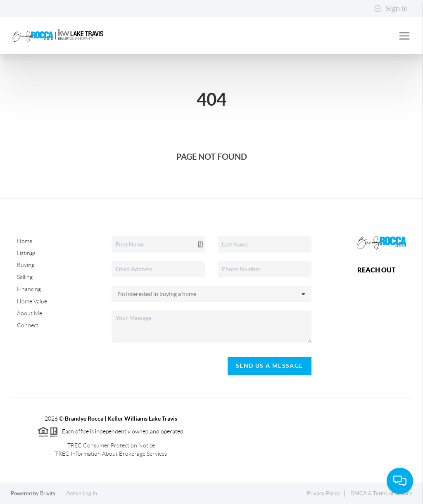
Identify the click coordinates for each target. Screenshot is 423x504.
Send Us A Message (270, 366)
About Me (30, 313)
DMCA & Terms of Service (381, 493)
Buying (26, 265)
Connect (28, 325)
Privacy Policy (323, 493)
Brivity (48, 493)
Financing (29, 289)
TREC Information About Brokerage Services (111, 454)
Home (25, 241)
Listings (26, 253)
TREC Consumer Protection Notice (111, 445)
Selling (25, 277)
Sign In (391, 9)
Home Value (32, 301)
